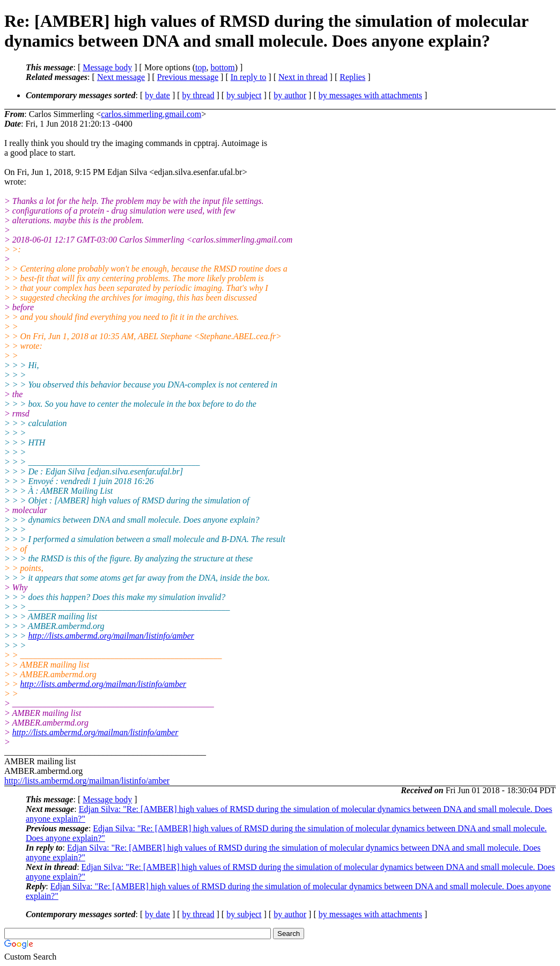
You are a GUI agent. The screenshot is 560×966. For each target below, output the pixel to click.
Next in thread (303, 77)
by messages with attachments (370, 95)
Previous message (188, 77)
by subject (244, 95)
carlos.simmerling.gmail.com (151, 114)
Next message (121, 77)
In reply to (249, 77)
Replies (352, 77)
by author (290, 95)
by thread (198, 95)
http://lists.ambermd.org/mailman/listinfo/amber (111, 636)
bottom (222, 67)
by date (157, 95)
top (201, 67)
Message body (107, 67)
